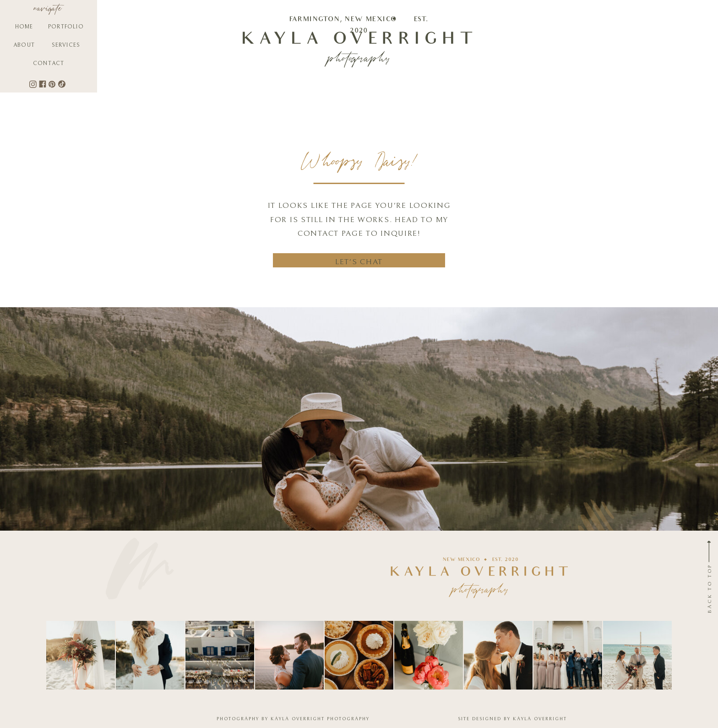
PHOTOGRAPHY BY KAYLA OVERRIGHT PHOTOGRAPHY (293, 719)
